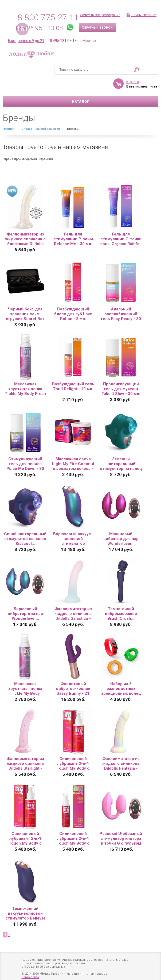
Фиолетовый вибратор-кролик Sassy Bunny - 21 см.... (73, 673)
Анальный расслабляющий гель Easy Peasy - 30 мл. (121, 298)
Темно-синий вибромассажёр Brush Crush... (121, 598)
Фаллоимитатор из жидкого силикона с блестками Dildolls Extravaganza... (25, 223)
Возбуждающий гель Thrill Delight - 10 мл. (73, 371)
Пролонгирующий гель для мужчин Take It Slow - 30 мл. (121, 373)
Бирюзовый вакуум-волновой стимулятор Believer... (73, 523)
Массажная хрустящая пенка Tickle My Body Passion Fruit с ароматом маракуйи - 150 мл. (25, 673)
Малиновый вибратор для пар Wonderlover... (121, 523)
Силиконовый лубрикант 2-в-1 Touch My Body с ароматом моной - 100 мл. (73, 748)
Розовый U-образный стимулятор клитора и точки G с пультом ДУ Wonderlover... (121, 823)
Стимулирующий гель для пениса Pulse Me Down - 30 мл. (25, 448)
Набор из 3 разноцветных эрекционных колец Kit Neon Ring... (121, 673)
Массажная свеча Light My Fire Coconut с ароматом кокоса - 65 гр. (73, 448)
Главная (8, 113)
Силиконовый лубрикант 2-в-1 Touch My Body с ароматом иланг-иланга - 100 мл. (73, 823)
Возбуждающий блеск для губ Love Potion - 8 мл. (73, 298)
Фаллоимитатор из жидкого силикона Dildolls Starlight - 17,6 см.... (25, 748)
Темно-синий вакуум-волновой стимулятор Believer (25, 898)
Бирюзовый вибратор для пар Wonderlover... (25, 598)
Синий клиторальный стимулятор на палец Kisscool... (25, 523)
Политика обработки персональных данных (54, 975)
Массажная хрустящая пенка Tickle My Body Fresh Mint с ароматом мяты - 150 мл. (25, 373)
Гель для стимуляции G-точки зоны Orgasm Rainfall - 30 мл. (121, 223)
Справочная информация (41, 113)
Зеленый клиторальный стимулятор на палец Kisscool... (121, 448)
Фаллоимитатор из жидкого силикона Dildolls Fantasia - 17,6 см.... (121, 748)
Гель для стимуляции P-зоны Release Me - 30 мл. (73, 223)
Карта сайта (30, 968)
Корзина (46, 66)
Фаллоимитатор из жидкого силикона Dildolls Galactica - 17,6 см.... (73, 598)
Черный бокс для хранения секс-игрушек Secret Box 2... (25, 298)
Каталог (81, 86)
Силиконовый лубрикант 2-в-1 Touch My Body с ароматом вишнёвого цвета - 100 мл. (25, 823)
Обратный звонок (97, 28)
